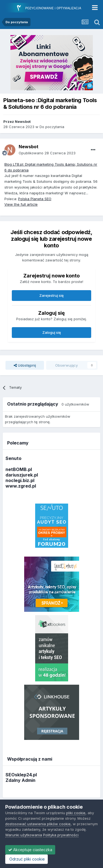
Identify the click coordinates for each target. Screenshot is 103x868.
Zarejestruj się (51, 295)
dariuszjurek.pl (22, 475)
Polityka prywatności (61, 835)
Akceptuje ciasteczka (30, 850)
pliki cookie (76, 813)
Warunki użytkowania (24, 835)
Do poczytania (52, 127)
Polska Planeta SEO (35, 199)
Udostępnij (25, 365)
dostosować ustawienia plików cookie (38, 824)
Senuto (13, 458)
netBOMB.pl (19, 469)
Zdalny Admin (20, 780)
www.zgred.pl (21, 486)
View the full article (21, 204)
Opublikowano (47, 153)
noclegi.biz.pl (20, 480)
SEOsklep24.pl (21, 775)
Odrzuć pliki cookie (27, 859)
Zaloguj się (52, 332)
